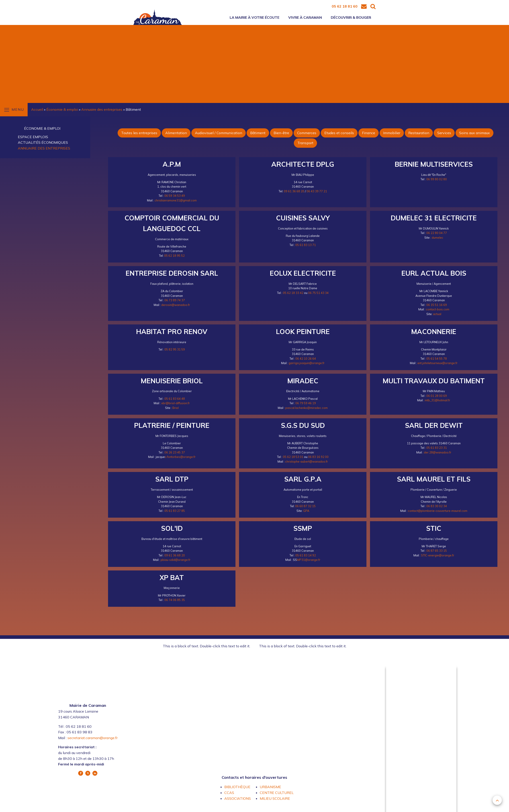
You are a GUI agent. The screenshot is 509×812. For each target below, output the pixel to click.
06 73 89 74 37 (175, 300)
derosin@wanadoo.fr (176, 305)
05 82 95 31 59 (175, 349)
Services (444, 133)
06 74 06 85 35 (175, 600)
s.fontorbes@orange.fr (180, 457)
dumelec (437, 238)
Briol (176, 408)
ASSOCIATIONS (238, 798)
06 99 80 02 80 (437, 179)
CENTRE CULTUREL (277, 793)
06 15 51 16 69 (437, 305)
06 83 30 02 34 (437, 506)
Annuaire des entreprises (44, 148)
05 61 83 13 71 (306, 245)
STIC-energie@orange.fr (438, 555)
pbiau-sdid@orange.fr (176, 560)
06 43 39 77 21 (317, 191)
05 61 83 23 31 (437, 448)
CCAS (229, 793)
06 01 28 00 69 (437, 396)
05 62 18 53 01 (293, 457)
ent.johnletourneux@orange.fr (437, 363)
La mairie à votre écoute (254, 17)
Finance (369, 133)
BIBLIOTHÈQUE (237, 787)
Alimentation (176, 133)
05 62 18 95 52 (174, 256)
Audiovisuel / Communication (219, 133)
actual (437, 314)
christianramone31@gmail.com (176, 200)
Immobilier (392, 133)
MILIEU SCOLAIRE (275, 798)
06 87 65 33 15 (437, 551)
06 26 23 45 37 (175, 452)
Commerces (307, 133)
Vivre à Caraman (305, 17)
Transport (305, 143)
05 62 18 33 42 (293, 293)
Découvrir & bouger (351, 17)
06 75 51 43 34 (318, 293)
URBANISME (270, 787)
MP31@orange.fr (309, 560)
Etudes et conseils (339, 133)
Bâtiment (258, 133)
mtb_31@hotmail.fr (437, 400)
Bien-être (281, 133)
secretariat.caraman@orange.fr (93, 738)
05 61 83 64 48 (175, 399)
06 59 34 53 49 (175, 196)
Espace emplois (33, 137)
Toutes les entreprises (139, 133)
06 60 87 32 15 (305, 506)
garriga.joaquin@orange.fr (307, 363)
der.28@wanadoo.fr (438, 452)
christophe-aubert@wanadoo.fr (307, 461)
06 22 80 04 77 (437, 233)
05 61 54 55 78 (437, 359)
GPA (306, 511)
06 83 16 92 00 (318, 457)
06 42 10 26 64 (306, 359)
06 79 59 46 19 (306, 403)
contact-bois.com (438, 309)
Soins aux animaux (474, 133)
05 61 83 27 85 (175, 511)
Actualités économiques (43, 142)
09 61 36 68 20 (294, 191)
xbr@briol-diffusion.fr (176, 403)
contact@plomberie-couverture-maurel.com (438, 511)
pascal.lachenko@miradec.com (307, 408)
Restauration (419, 133)
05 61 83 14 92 (306, 555)
